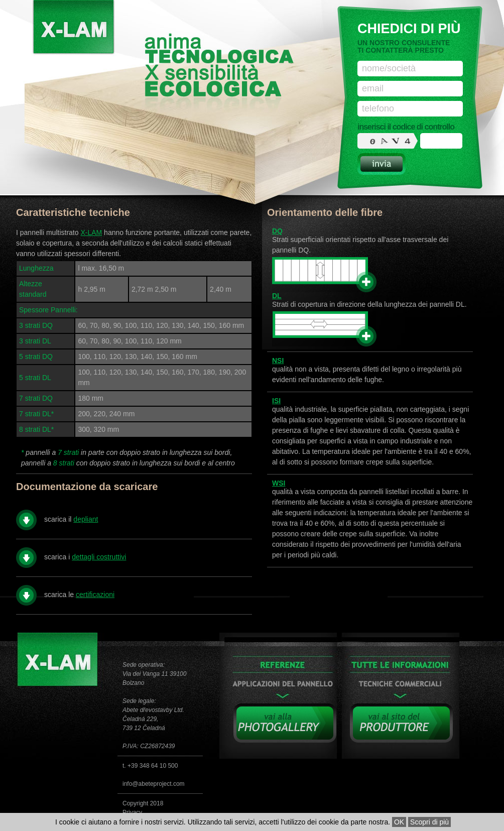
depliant (86, 519)
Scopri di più (429, 822)
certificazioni (95, 595)
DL (277, 296)
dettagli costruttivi (99, 557)
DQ (277, 231)
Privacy (132, 812)
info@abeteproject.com (154, 784)
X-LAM (91, 232)
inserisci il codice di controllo (406, 127)
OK (399, 822)
